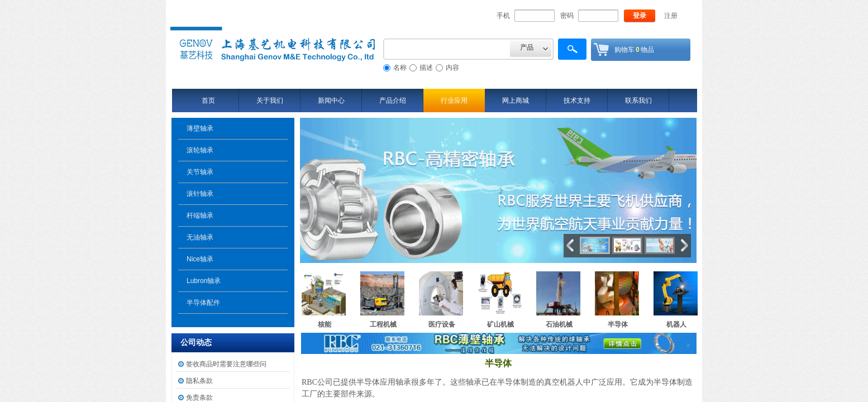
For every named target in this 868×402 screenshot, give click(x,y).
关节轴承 (200, 172)
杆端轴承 (200, 216)
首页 (208, 100)
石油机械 (559, 324)
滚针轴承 (200, 194)
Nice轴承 (200, 259)
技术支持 (577, 100)
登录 (640, 16)
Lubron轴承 (204, 281)
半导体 (618, 324)
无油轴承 (200, 237)
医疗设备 (442, 324)
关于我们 (270, 100)
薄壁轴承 (200, 128)
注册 (671, 16)
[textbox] (447, 49)
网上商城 (516, 100)
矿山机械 (500, 324)
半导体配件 (203, 303)
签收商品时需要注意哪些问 (226, 364)
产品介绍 (393, 100)
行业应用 (454, 100)
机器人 (676, 324)
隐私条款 (199, 381)
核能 (325, 324)
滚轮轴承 (200, 150)
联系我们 (638, 100)
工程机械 (383, 324)
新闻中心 (331, 100)
